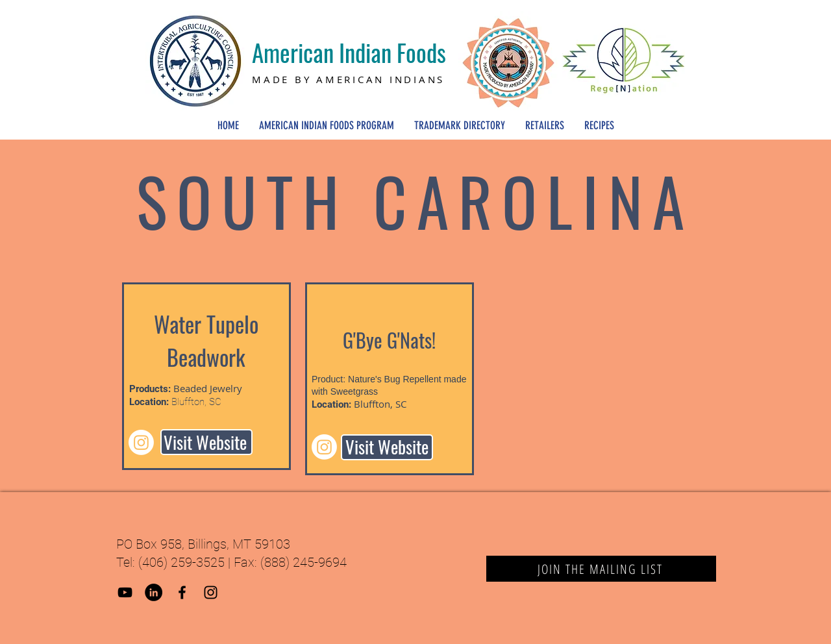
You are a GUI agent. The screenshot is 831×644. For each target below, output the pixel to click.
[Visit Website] (206, 442)
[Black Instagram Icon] (211, 592)
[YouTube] (125, 592)
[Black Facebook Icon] (182, 592)
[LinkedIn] (154, 592)
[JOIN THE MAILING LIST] (601, 569)
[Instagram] (141, 442)
